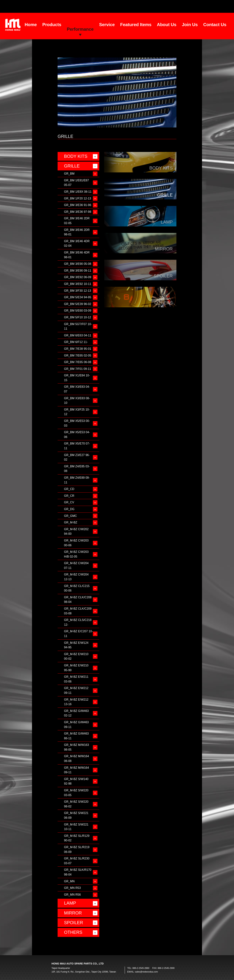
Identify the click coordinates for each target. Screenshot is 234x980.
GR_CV (69, 502)
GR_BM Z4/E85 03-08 (77, 469)
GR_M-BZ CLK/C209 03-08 (78, 611)
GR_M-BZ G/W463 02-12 (76, 713)
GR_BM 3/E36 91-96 (78, 205)
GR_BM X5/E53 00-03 (77, 423)
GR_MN (69, 881)
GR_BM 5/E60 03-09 (78, 311)
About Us (167, 25)
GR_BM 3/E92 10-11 (78, 284)
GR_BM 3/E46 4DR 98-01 (77, 255)
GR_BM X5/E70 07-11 (77, 446)
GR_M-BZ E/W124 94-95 (76, 645)
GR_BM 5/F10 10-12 (78, 317)
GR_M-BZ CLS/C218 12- (78, 622)
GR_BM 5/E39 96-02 (78, 304)
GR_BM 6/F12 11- (76, 342)
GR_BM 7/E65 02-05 (78, 355)
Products (52, 25)
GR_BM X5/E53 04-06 (77, 435)
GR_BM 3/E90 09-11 (78, 271)
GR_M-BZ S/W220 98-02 (76, 804)
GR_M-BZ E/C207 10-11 (78, 634)
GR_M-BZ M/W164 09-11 (76, 770)
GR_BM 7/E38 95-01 (78, 349)
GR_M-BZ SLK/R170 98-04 (78, 872)
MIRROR (73, 913)
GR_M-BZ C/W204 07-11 (76, 566)
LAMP (70, 903)
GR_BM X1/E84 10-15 (77, 378)
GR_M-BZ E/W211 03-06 (76, 679)
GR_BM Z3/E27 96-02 (77, 457)
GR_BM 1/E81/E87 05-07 (76, 183)
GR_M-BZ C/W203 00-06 (76, 543)
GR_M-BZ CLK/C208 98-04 (78, 600)
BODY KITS (76, 156)
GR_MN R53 (72, 888)
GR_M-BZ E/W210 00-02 (76, 656)
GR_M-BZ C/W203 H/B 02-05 (76, 554)
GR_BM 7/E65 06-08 (78, 362)
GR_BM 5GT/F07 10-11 (78, 326)
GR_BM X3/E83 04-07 (77, 389)
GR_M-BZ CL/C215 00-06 (77, 588)
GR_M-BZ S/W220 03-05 (76, 793)
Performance (80, 29)
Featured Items (136, 25)
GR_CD (69, 489)
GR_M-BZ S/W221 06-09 (76, 815)
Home (31, 25)
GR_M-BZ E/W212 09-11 (76, 690)
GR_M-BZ (71, 522)
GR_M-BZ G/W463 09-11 (76, 725)
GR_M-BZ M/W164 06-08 (76, 759)
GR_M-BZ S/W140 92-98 (76, 781)
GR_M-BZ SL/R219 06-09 (77, 850)
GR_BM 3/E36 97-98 (78, 212)
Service (107, 25)
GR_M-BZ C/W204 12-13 (76, 577)
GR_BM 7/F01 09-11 (78, 369)
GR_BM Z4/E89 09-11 (77, 480)
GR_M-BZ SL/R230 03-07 (77, 861)
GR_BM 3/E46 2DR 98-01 (77, 232)
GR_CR (69, 496)
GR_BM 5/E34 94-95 (78, 297)
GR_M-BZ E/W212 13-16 (76, 702)
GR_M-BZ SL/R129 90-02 (77, 838)
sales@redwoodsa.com (147, 972)
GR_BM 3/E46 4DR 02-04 (77, 244)
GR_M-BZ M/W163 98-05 (76, 747)
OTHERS (73, 932)
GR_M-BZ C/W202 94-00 (76, 532)
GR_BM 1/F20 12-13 (78, 198)
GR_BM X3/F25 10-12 (77, 412)
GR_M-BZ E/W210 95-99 (76, 668)
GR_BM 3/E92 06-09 (78, 277)
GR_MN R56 (72, 895)
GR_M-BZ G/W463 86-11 (76, 736)
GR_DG (69, 509)
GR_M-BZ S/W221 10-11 (76, 827)
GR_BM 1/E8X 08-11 (78, 192)
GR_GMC (70, 516)
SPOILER (73, 923)
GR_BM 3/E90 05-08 (78, 264)
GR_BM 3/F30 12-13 (78, 291)
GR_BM (69, 174)
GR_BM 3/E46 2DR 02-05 (77, 221)
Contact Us (215, 25)
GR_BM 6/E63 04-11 (78, 335)
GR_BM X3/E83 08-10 (77, 401)
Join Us (190, 25)
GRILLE (72, 166)
